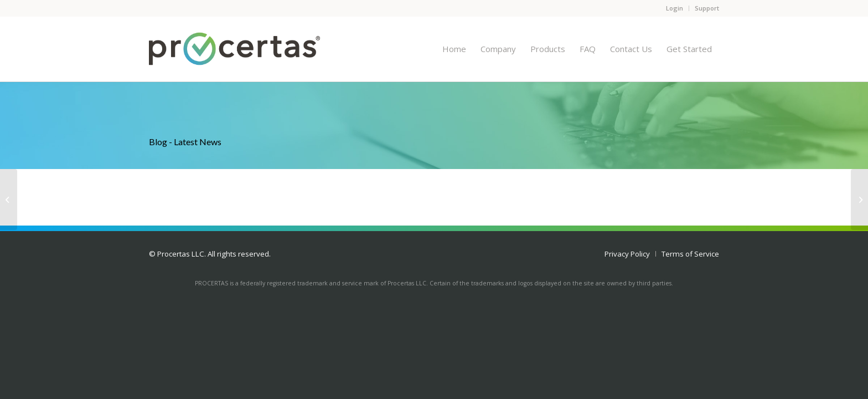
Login (675, 8)
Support (707, 8)
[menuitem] (454, 49)
